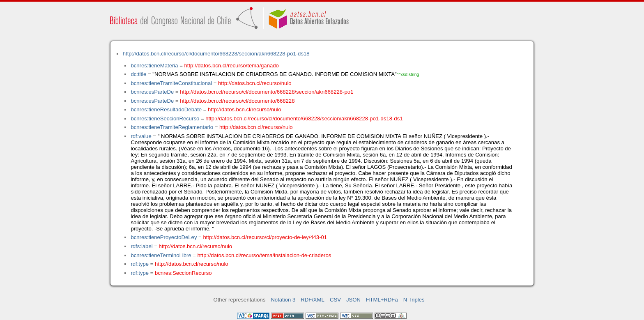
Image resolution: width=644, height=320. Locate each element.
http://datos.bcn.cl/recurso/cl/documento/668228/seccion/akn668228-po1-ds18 (216, 54)
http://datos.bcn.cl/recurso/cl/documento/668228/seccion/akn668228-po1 (267, 92)
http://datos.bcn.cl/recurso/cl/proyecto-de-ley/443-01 (265, 237)
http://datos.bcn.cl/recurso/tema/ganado (232, 66)
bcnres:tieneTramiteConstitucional (171, 83)
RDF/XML (313, 300)
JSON (353, 300)
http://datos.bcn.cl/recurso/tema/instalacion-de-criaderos (264, 255)
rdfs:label (141, 246)
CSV (335, 300)
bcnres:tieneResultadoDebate (166, 109)
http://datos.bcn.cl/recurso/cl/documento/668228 (237, 101)
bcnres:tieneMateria (154, 66)
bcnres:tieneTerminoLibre (161, 255)
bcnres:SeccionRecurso (183, 273)
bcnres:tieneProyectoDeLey (164, 237)
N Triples (414, 300)
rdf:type (140, 264)
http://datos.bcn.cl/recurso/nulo (255, 83)
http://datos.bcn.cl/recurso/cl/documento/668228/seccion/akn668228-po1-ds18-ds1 (304, 119)
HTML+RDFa (382, 300)
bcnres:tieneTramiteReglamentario (172, 127)
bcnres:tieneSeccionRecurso (165, 119)
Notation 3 (283, 300)
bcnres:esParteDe (152, 92)
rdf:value (141, 136)
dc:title (138, 74)
